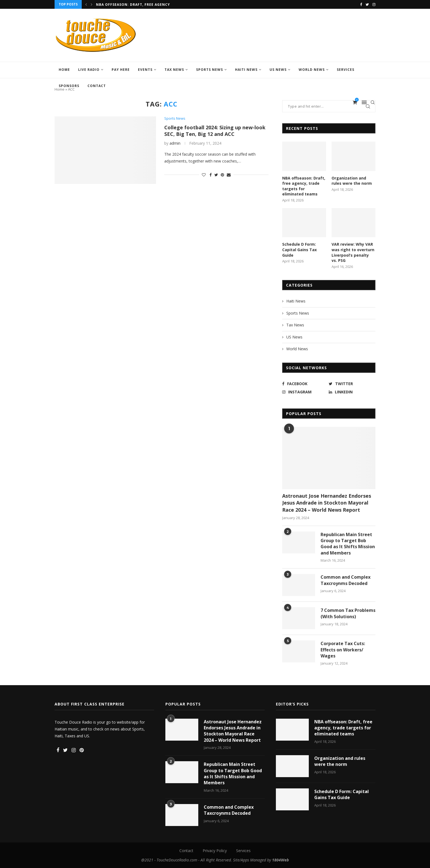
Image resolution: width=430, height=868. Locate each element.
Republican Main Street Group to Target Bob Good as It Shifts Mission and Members (348, 544)
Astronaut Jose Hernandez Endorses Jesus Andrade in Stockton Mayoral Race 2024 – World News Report (327, 503)
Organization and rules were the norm (352, 181)
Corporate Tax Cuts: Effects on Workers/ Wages (343, 650)
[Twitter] (367, 4)
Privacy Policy (215, 851)
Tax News (174, 70)
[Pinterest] (82, 750)
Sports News (210, 70)
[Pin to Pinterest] (222, 175)
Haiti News (246, 70)
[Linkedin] (351, 392)
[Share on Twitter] (216, 175)
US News (278, 70)
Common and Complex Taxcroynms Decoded (346, 580)
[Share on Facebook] (211, 175)
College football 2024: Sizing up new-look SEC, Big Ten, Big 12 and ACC (215, 131)
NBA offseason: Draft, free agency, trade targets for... (156, 5)
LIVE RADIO (89, 70)
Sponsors (69, 86)
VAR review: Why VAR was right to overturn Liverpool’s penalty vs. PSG (353, 252)
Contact (97, 86)
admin (175, 143)
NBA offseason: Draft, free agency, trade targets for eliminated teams (304, 186)
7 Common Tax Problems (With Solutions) (348, 613)
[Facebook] (361, 4)
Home (64, 70)
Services (346, 70)
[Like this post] (204, 175)
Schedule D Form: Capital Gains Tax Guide (299, 250)
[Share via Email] (229, 175)
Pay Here (121, 70)
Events (145, 70)
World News (312, 70)
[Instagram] (374, 4)
